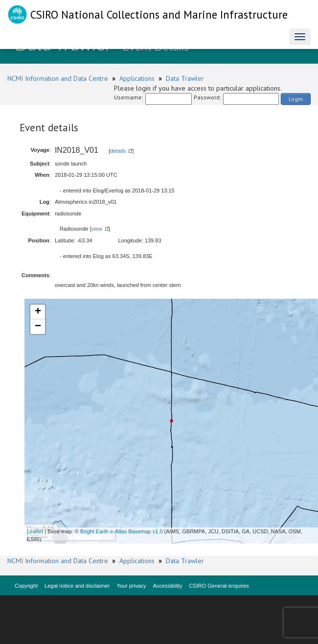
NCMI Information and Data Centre (58, 78)
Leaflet (35, 531)
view (97, 229)
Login (296, 99)
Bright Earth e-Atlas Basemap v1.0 (122, 531)
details (118, 151)
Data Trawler (185, 78)
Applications (137, 78)
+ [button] (38, 312)
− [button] (38, 327)
